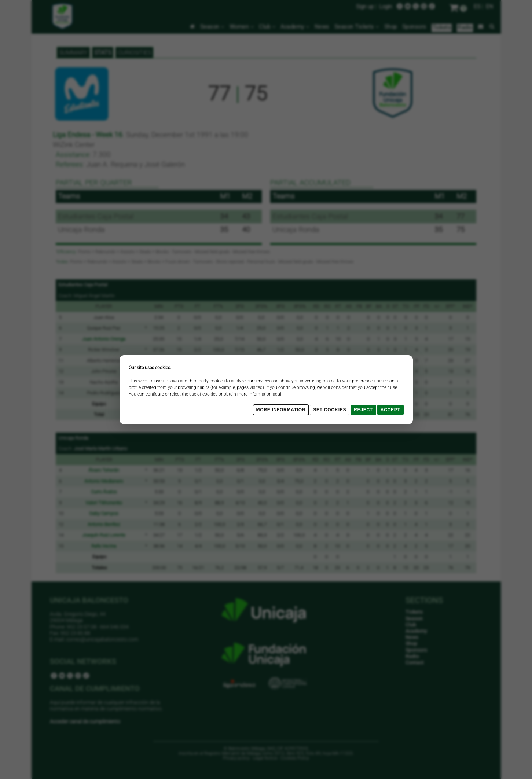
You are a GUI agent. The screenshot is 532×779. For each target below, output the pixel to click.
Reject (363, 410)
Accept (390, 410)
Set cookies (330, 410)
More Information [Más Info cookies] (281, 410)
